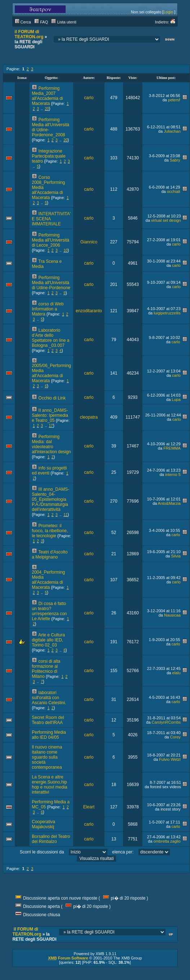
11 (65, 515)
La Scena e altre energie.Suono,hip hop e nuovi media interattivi (49, 785)
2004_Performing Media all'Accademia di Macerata (48, 580)
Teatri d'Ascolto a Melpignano (50, 555)
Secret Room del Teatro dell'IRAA (48, 720)
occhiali (174, 191)
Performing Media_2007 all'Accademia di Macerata (47, 96)
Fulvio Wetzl (170, 759)
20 (47, 109)
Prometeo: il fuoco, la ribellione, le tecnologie (50, 531)
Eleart (89, 807)
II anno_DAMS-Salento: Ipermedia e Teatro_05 (50, 415)
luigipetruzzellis (167, 313)
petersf (174, 100)
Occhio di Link (52, 398)
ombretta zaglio (167, 841)
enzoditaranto (89, 311)
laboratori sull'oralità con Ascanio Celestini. (49, 698)
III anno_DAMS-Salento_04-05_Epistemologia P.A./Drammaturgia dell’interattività (50, 499)
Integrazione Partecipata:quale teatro (48, 156)
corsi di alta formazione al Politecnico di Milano (46, 669)
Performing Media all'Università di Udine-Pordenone (51, 283)
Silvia (176, 556)
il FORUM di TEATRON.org (29, 34)
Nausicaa (172, 615)
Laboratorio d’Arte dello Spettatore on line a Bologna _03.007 (50, 338)
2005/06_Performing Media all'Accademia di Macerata (51, 373)
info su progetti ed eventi (49, 471)
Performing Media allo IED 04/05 (49, 735)
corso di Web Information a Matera (48, 309)
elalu (176, 673)
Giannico (89, 242)
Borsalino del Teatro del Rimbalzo (51, 839)
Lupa (176, 399)
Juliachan (172, 131)
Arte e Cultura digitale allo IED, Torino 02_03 (48, 640)
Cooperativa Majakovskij (43, 824)
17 (51, 426)
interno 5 (173, 474)
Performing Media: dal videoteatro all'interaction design (51, 444)
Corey (175, 737)
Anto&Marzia (169, 503)
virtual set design (166, 220)
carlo (89, 98)
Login (168, 12)
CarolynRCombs (166, 722)
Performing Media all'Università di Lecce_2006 (50, 240)
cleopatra (89, 417)
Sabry (175, 160)
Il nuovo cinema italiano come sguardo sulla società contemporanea (47, 757)
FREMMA (172, 448)
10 (65, 250)
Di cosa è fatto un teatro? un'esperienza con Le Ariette (49, 611)
